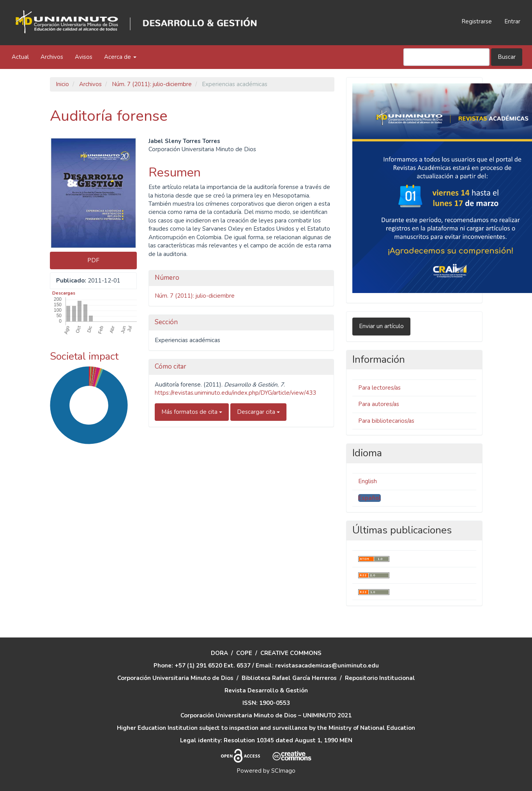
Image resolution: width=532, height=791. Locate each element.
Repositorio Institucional (380, 678)
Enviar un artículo (381, 326)
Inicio (62, 84)
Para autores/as (379, 404)
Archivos (52, 57)
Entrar (512, 21)
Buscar (507, 57)
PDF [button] (93, 260)
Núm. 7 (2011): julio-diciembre (152, 84)
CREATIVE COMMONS (291, 653)
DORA (219, 653)
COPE (244, 653)
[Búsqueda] (446, 57)
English (368, 481)
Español (369, 498)
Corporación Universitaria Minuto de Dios (175, 678)
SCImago (283, 771)
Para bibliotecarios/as (386, 421)
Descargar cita (258, 412)
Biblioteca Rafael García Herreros (289, 678)
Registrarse (477, 21)
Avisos (84, 57)
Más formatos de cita (192, 412)
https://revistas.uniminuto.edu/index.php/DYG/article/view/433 (235, 393)
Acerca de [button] (120, 57)
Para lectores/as (379, 388)
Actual (20, 57)
